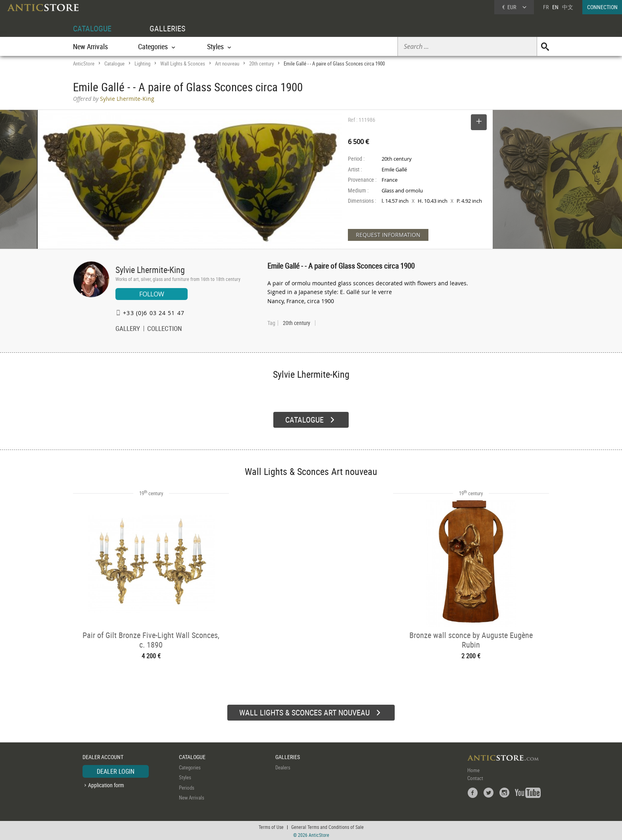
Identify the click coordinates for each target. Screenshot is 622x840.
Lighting (142, 63)
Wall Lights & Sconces (183, 63)
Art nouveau (227, 63)
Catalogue (114, 63)
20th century (261, 63)
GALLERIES (167, 28)
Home (473, 769)
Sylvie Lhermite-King (150, 270)
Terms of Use (271, 826)
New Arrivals (90, 46)
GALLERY (128, 329)
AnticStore (84, 63)
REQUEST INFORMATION (388, 235)
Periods (187, 786)
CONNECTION (602, 7)
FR (546, 7)
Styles (185, 777)
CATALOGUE (92, 28)
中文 (568, 7)
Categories (190, 766)
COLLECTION (165, 329)
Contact (475, 777)
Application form (106, 784)
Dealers (283, 766)
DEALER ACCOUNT (103, 756)
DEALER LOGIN (116, 770)
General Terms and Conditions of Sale (327, 826)
